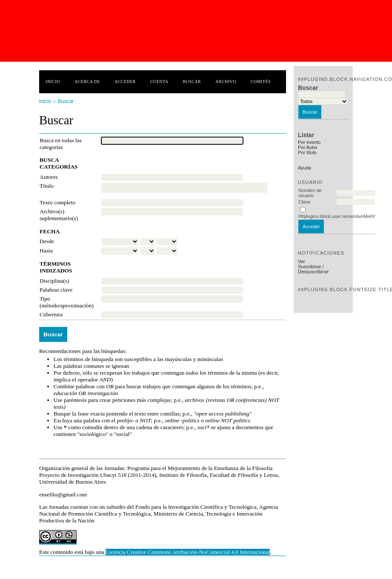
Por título (307, 152)
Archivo (226, 82)
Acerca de (87, 82)
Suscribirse (309, 267)
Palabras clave (56, 290)
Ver (302, 261)
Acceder (125, 82)
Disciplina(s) (54, 281)
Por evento (309, 142)
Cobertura (51, 314)
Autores (49, 177)
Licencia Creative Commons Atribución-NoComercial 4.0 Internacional (188, 552)
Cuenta (159, 82)
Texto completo (57, 202)
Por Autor (308, 147)
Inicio (53, 82)
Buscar (192, 82)
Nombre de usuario (310, 193)
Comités (261, 82)
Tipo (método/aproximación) (67, 302)
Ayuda (305, 168)
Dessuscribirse (313, 272)
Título (47, 186)
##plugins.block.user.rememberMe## (337, 216)
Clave (304, 202)
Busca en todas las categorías (61, 144)
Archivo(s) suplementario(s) (59, 215)
